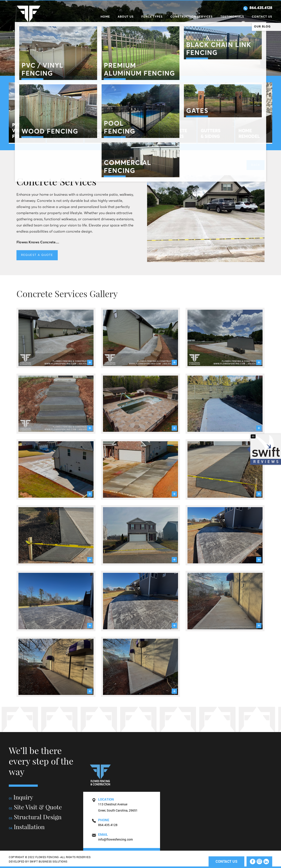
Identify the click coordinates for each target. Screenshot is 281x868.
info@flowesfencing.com (115, 839)
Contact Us (262, 16)
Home (105, 16)
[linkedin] (266, 862)
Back (256, 165)
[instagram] (259, 862)
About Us (126, 16)
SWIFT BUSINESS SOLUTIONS (49, 861)
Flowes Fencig (29, 17)
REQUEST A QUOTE (37, 255)
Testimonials (232, 16)
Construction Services (192, 16)
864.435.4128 (257, 8)
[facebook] (253, 862)
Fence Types (152, 16)
